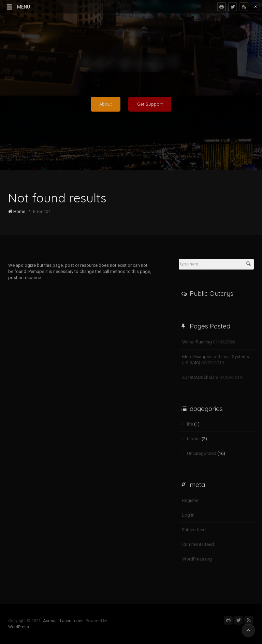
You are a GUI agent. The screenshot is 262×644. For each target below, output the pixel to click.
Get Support (150, 104)
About (106, 104)
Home (17, 211)
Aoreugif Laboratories (63, 621)
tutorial (194, 439)
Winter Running (197, 342)
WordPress (19, 627)
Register (190, 500)
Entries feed (194, 530)
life (190, 424)
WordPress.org (197, 559)
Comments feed (198, 544)
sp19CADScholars (200, 377)
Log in (188, 515)
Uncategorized (202, 453)
